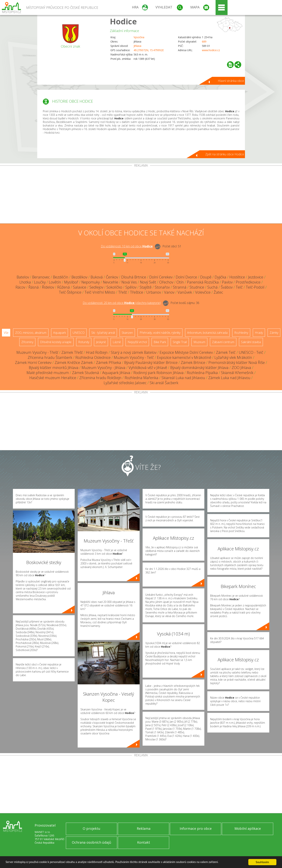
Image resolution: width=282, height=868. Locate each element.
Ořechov (166, 282)
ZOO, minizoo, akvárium (31, 333)
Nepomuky (91, 282)
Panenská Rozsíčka (203, 282)
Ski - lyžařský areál (103, 333)
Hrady (259, 333)
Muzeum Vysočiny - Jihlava (103, 368)
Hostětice (237, 277)
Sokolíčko (114, 287)
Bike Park (160, 342)
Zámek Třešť (72, 352)
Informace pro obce (196, 828)
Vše (6, 333)
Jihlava (137, 46)
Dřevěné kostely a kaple (56, 342)
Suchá (212, 287)
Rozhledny (241, 333)
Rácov (20, 287)
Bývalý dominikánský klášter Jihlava (199, 368)
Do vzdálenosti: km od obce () (122, 303)
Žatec (218, 292)
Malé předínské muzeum (48, 373)
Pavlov (227, 282)
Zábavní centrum (223, 342)
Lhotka (25, 282)
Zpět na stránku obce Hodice (225, 154)
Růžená (64, 287)
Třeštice (137, 292)
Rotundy (84, 342)
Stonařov (162, 287)
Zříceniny (27, 342)
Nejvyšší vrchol (137, 342)
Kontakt (144, 842)
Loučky (40, 282)
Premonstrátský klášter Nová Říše (237, 363)
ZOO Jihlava (241, 368)
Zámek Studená (86, 373)
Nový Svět (148, 282)
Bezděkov (79, 277)
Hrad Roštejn (97, 352)
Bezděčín (61, 277)
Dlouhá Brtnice (134, 277)
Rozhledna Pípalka (202, 373)
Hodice (123, 21)
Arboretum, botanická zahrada (207, 333)
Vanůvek (185, 292)
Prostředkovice (248, 282)
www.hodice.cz (211, 50)
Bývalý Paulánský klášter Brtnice (151, 363)
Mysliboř (71, 282)
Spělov (131, 287)
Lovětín (55, 282)
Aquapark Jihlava (116, 373)
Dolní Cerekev (161, 277)
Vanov (169, 292)
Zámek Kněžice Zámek (74, 363)
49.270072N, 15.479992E (149, 50)
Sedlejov (96, 287)
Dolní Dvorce (186, 277)
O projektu (92, 828)
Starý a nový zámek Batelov (134, 352)
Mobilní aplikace (248, 828)
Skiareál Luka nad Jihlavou (183, 378)
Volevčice (203, 292)
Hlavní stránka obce (231, 81)
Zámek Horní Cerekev (33, 363)
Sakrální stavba (251, 342)
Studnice (197, 287)
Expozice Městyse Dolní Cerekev (186, 352)
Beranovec (41, 277)
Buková (97, 277)
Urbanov (154, 292)
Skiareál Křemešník (237, 373)
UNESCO (79, 333)
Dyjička (220, 277)
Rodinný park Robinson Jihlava (158, 373)
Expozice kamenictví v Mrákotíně (184, 357)
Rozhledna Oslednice (93, 357)
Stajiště (146, 287)
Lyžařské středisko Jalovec (125, 383)
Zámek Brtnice (193, 363)
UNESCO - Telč (251, 352)
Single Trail (180, 342)
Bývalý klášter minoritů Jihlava (54, 368)
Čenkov (112, 277)
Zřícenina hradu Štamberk (50, 357)
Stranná (180, 287)
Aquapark (60, 333)
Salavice (80, 287)
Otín (180, 282)
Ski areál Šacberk (164, 383)
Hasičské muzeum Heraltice (53, 378)
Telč (239, 287)
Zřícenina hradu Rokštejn (100, 378)
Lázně (117, 342)
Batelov (23, 277)
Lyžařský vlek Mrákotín (233, 357)
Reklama (144, 828)
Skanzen (127, 333)
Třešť (123, 292)
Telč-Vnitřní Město (100, 292)
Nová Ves (129, 282)
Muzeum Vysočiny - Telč (134, 357)
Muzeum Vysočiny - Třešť (37, 352)
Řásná (34, 287)
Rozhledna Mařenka (141, 378)
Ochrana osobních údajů (92, 842)
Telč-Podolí (255, 287)
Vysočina (139, 37)
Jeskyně (101, 342)
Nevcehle (111, 282)
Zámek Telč (226, 352)
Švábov (227, 287)
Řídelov (48, 287)
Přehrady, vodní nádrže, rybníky (160, 333)
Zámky (274, 333)
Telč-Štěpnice (70, 292)
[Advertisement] (141, 195)
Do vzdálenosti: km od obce (127, 246)
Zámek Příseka (109, 363)
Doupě (206, 277)
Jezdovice (256, 277)
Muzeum (199, 342)
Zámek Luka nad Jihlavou (229, 378)
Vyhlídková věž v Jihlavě (148, 368)
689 (204, 42)
